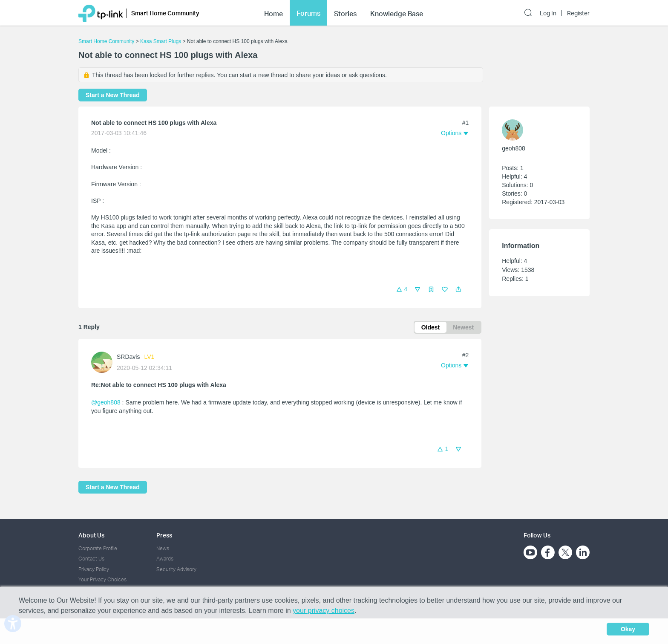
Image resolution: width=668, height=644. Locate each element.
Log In (548, 13)
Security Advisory (176, 569)
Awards (165, 559)
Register (578, 13)
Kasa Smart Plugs (161, 41)
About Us (91, 535)
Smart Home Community (106, 41)
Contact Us (91, 559)
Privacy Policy (94, 569)
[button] (458, 289)
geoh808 (514, 148)
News (163, 548)
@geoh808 (106, 402)
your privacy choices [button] (324, 611)
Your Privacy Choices (102, 579)
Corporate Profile (98, 548)
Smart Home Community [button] (165, 13)
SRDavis (128, 357)
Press (164, 535)
